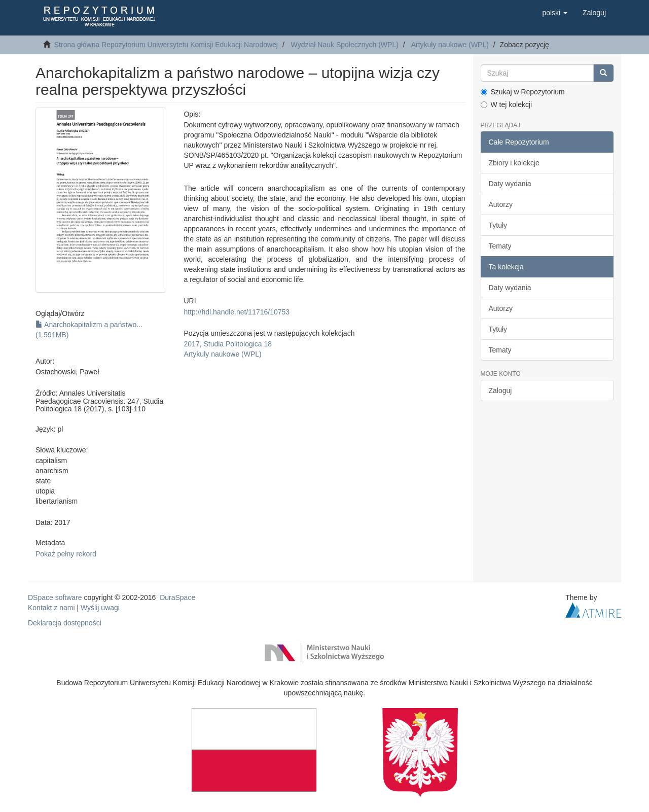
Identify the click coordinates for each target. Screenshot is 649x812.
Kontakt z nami (51, 608)
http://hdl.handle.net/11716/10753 (237, 312)
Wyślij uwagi (100, 608)
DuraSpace (177, 597)
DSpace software (55, 597)
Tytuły (498, 225)
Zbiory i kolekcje (514, 163)
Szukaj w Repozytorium (523, 92)
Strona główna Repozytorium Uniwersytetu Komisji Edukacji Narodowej (166, 45)
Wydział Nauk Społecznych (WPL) (345, 45)
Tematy (500, 246)
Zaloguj (500, 391)
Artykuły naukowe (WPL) (450, 45)
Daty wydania (510, 184)
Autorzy (501, 204)
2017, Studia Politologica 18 (228, 344)
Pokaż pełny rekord (66, 554)
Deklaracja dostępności (65, 623)
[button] (555, 13)
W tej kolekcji (507, 104)
